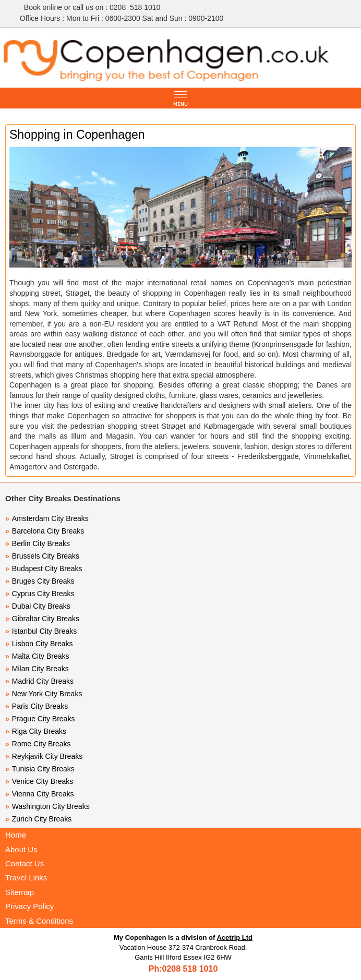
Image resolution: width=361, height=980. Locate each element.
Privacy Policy (29, 906)
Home (16, 835)
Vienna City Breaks (40, 794)
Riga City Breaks (36, 731)
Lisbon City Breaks (39, 644)
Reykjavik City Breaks (44, 756)
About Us (21, 849)
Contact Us (25, 863)
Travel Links (26, 878)
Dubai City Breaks (38, 606)
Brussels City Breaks (42, 556)
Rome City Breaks (38, 744)
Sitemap (20, 892)
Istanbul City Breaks (41, 631)
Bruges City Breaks (40, 581)
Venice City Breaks (39, 781)
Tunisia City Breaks (41, 769)
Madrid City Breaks (39, 681)
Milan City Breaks (37, 669)
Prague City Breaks (40, 719)
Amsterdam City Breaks (47, 518)
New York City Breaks (44, 694)
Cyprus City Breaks (40, 594)
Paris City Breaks (37, 706)
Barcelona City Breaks (45, 531)
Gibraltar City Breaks (42, 619)
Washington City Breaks (47, 806)
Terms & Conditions (39, 921)
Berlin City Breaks (38, 543)
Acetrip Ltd (234, 937)
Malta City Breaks (37, 656)
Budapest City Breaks (44, 568)
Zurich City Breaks (38, 819)
